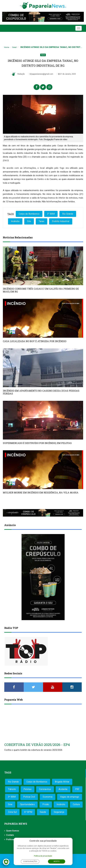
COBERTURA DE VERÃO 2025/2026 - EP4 (37, 745)
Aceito (57, 861)
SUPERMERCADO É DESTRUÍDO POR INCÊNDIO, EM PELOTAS (37, 443)
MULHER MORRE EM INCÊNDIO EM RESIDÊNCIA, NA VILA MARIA (41, 493)
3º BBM (12, 797)
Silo (29, 221)
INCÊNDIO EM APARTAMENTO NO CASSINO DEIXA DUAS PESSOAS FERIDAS (41, 392)
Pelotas (27, 789)
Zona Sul (12, 812)
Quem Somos (13, 831)
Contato (10, 835)
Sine (10, 804)
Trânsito (12, 789)
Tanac (41, 221)
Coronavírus (45, 789)
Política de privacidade (43, 856)
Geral (14, 47)
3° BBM (51, 214)
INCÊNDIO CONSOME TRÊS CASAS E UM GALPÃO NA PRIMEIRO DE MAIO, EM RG (41, 290)
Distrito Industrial (61, 221)
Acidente (63, 789)
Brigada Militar (62, 782)
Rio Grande (68, 214)
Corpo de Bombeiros (29, 214)
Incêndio (15, 221)
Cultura (76, 804)
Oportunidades (27, 804)
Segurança (59, 812)
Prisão (46, 804)
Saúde (43, 812)
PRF (77, 789)
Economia (48, 797)
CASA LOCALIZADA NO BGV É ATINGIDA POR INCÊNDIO (35, 341)
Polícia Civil (29, 797)
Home (7, 47)
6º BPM (28, 812)
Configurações (30, 861)
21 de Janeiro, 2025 (67, 74)
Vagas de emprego (70, 797)
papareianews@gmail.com (41, 74)
